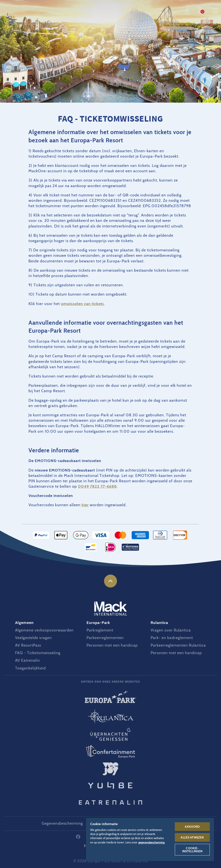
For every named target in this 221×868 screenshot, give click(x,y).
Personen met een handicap (112, 645)
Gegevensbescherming (62, 823)
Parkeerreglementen (105, 638)
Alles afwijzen (192, 837)
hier (85, 505)
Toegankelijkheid (30, 668)
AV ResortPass (28, 645)
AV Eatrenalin (28, 660)
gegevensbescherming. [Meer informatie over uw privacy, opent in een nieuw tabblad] (152, 842)
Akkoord (192, 827)
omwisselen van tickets (82, 304)
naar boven (110, 581)
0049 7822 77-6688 (97, 486)
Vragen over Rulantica (171, 630)
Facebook (78, 837)
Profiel (188, 11)
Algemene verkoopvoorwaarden (44, 630)
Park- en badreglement (172, 638)
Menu (215, 11)
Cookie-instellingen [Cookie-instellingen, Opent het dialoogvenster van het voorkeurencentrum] (192, 850)
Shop (202, 11)
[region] (150, 839)
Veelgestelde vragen (33, 638)
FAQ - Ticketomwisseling (38, 653)
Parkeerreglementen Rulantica (178, 645)
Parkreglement (100, 630)
